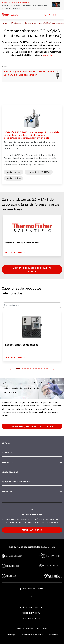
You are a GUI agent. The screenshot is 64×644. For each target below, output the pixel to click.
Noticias (6, 443)
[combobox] (32, 305)
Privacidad (53, 635)
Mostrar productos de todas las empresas (32, 269)
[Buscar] (45, 15)
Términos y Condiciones (32, 635)
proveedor (48, 55)
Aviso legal (11, 635)
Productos (8, 462)
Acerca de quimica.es (32, 618)
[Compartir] (50, 15)
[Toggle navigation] (61, 15)
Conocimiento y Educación (16, 482)
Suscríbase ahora (32, 530)
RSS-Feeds (7, 491)
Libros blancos (10, 472)
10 (44, 369)
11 (47, 369)
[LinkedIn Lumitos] (32, 596)
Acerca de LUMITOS (31, 613)
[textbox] (32, 305)
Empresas (7, 453)
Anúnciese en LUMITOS (31, 607)
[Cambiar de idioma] (54, 15)
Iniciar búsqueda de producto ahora (32, 426)
